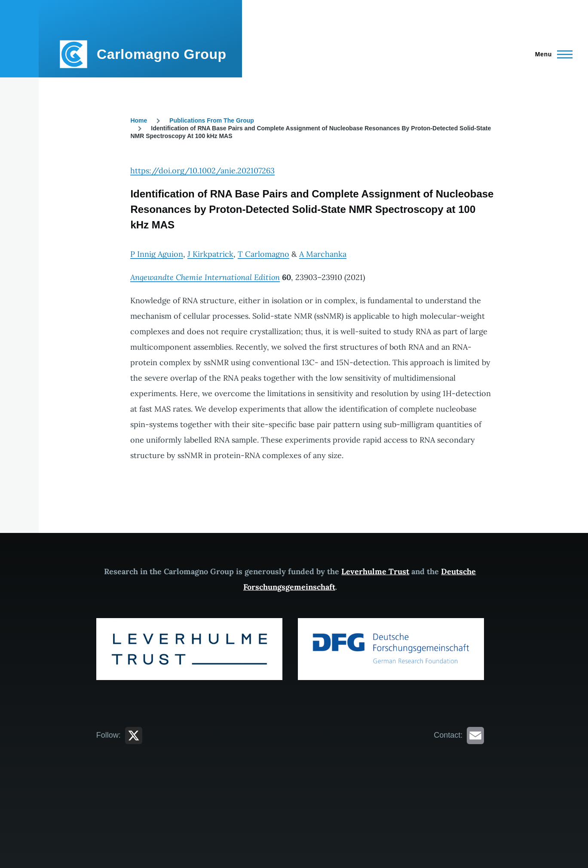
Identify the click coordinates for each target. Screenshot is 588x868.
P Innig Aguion (157, 254)
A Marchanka (323, 254)
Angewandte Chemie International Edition (205, 277)
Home (139, 120)
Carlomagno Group (162, 54)
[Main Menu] (551, 54)
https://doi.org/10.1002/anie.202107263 (202, 171)
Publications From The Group (212, 120)
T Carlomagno (263, 254)
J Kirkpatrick (210, 254)
